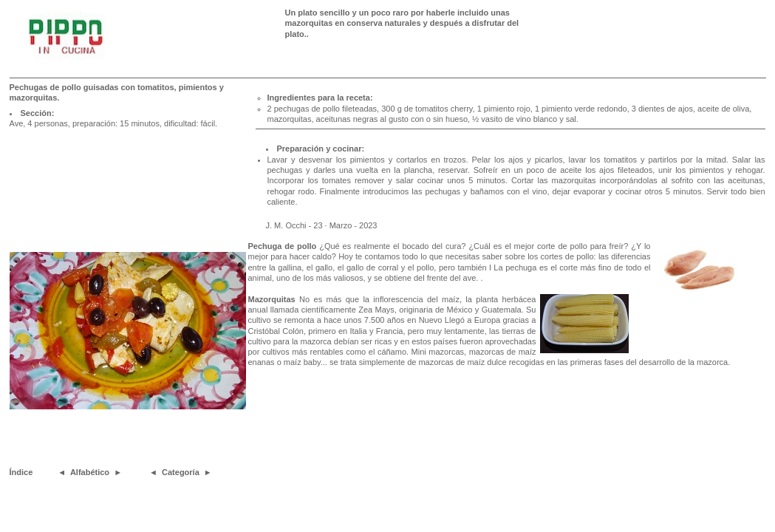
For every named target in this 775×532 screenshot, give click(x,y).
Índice (21, 472)
